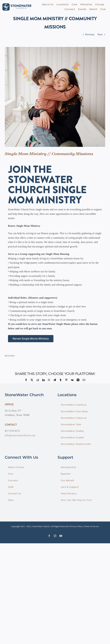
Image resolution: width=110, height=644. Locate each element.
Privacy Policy (76, 526)
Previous (90, 34)
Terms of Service (92, 526)
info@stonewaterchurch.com (20, 435)
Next (100, 34)
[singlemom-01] (55, 97)
